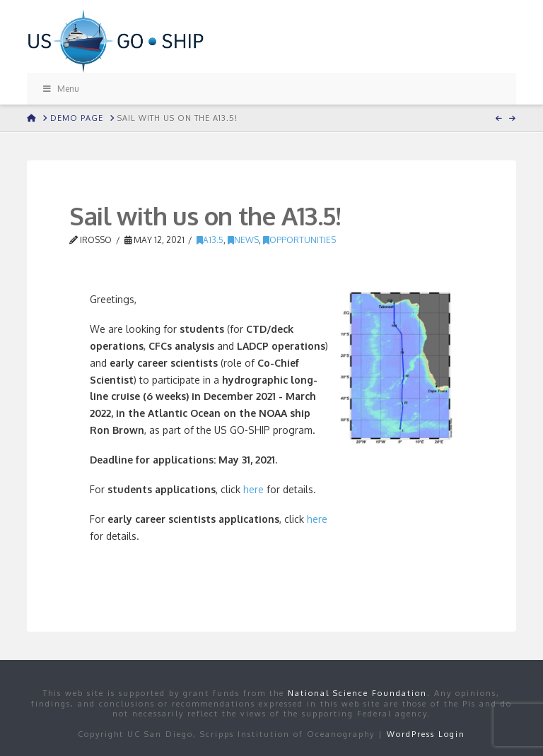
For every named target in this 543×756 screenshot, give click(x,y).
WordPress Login (426, 734)
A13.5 (210, 240)
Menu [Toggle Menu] (60, 89)
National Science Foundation (357, 693)
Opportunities (299, 240)
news (243, 240)
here (253, 489)
